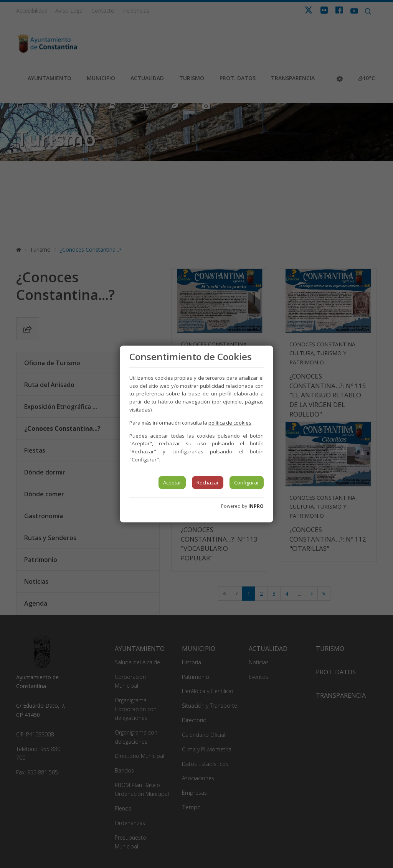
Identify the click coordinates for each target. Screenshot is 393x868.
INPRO (256, 506)
